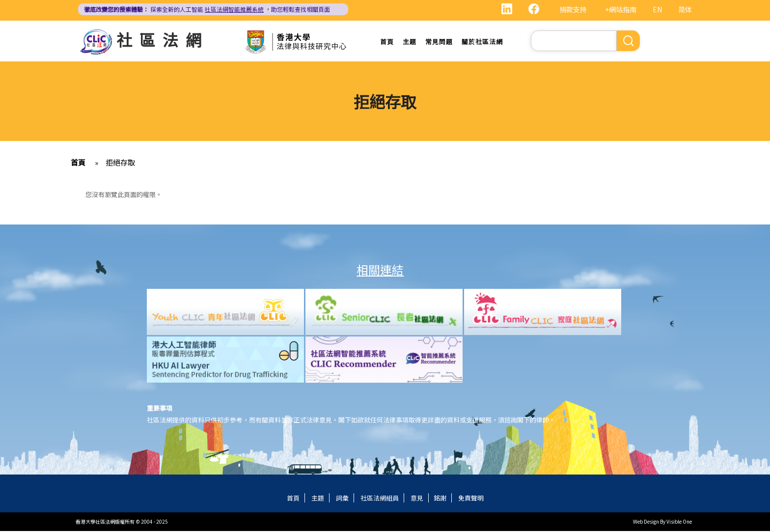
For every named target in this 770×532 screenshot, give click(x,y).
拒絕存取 (120, 163)
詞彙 (342, 499)
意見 (417, 499)
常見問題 (439, 42)
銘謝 (440, 499)
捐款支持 (573, 9)
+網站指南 (621, 9)
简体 (685, 9)
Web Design (646, 522)
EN (657, 9)
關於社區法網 (482, 42)
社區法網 (163, 39)
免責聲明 (471, 499)
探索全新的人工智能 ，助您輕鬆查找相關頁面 (207, 9)
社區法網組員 (380, 499)
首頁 (387, 42)
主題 (410, 42)
